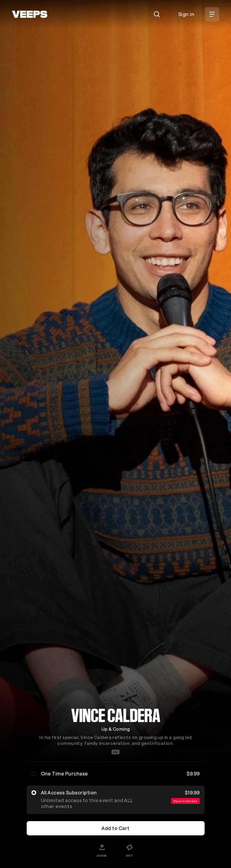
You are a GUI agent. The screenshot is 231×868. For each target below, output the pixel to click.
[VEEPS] (30, 14)
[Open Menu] (212, 14)
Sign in (186, 14)
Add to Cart (115, 828)
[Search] (157, 14)
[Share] (102, 850)
